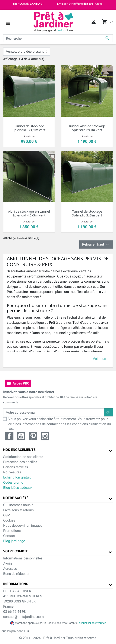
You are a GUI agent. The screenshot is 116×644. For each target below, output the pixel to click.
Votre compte (16, 551)
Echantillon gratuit (17, 477)
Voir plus (99, 359)
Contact (9, 536)
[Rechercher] (58, 38)
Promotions (12, 531)
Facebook (9, 436)
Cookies (9, 520)
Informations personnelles (23, 558)
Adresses (10, 569)
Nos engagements (19, 450)
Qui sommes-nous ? (18, 505)
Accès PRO (18, 383)
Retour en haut (96, 244)
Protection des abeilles (20, 462)
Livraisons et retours (18, 510)
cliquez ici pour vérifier (92, 623)
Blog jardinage (14, 541)
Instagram (45, 436)
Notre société (16, 498)
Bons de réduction (17, 574)
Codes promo (13, 482)
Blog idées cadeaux (18, 488)
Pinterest (33, 436)
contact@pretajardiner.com (23, 617)
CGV (7, 515)
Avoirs (8, 563)
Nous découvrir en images (23, 525)
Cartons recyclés (16, 467)
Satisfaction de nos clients (23, 457)
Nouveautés (12, 472)
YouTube (21, 436)
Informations (16, 584)
